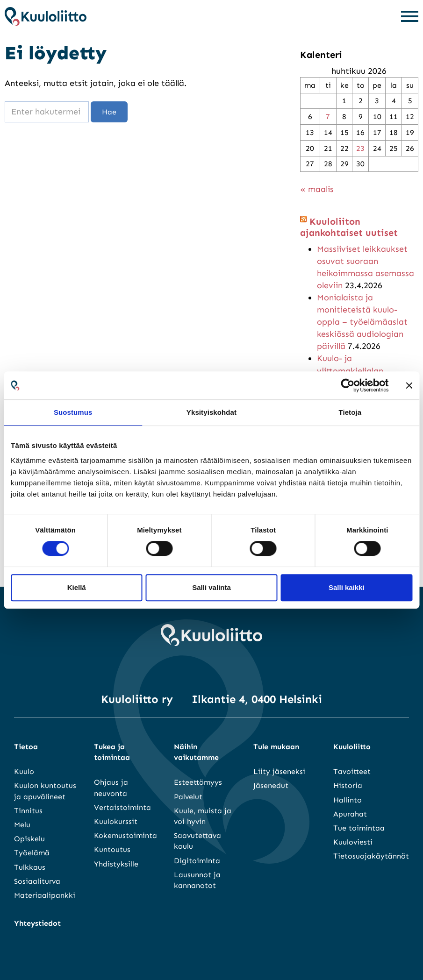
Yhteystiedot (37, 923)
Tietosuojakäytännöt (371, 856)
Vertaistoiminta (122, 807)
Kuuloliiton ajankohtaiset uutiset (349, 227)
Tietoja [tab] (350, 412)
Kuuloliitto (352, 747)
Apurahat (350, 814)
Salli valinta (211, 587)
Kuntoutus (112, 849)
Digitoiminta (197, 861)
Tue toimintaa (359, 828)
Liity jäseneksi (279, 771)
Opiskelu (29, 839)
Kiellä (77, 587)
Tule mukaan (276, 747)
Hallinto (348, 800)
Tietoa (26, 747)
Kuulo (24, 771)
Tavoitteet (352, 771)
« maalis (317, 189)
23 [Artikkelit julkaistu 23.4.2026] (360, 148)
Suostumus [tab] (73, 412)
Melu (22, 825)
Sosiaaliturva (37, 881)
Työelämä (32, 853)
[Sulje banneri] (409, 385)
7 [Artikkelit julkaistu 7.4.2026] (328, 117)
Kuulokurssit (116, 821)
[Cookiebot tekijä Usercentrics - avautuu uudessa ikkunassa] (348, 385)
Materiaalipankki (45, 895)
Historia (348, 785)
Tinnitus (28, 811)
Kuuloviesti (353, 842)
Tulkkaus (30, 867)
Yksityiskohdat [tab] (211, 412)
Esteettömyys (198, 782)
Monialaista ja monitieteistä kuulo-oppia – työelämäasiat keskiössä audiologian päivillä (362, 322)
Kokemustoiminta (125, 835)
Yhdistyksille (116, 864)
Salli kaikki (347, 587)
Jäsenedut (271, 785)
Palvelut (188, 797)
